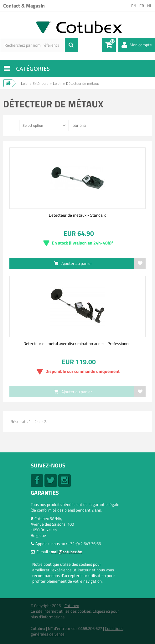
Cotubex (72, 605)
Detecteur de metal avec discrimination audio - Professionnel (77, 343)
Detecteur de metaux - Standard (78, 215)
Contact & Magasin (24, 6)
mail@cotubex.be (66, 552)
